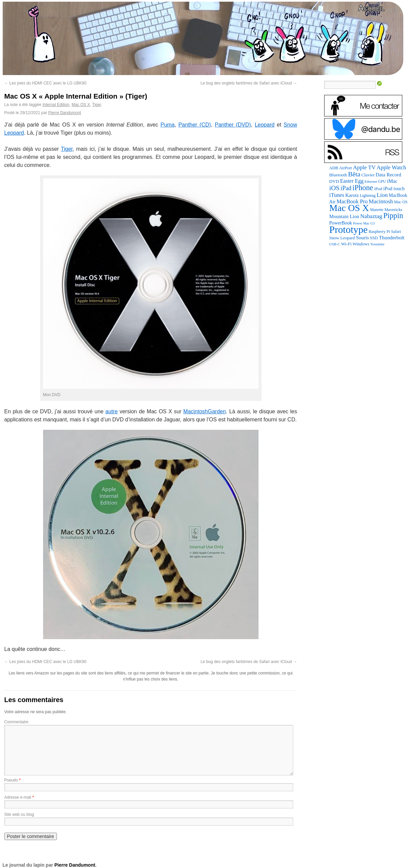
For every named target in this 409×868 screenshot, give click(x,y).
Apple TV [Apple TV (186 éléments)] (364, 167)
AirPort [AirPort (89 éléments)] (346, 168)
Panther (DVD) (233, 125)
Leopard (265, 125)
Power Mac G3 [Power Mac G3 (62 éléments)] (364, 223)
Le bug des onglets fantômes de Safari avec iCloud (249, 83)
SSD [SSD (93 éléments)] (374, 238)
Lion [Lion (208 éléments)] (382, 195)
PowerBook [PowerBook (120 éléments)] (341, 223)
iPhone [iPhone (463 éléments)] (363, 188)
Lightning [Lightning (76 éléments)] (368, 196)
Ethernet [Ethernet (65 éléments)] (371, 181)
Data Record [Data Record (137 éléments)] (388, 175)
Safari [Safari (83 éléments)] (396, 232)
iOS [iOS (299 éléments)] (334, 188)
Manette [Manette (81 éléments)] (377, 210)
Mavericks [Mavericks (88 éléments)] (393, 210)
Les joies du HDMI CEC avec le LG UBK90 (45, 83)
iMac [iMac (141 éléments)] (392, 181)
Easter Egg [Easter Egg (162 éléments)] (352, 181)
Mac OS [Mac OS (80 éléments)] (401, 202)
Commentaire (16, 722)
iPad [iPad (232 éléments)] (346, 188)
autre (111, 411)
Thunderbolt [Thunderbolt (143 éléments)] (391, 237)
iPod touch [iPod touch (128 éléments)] (394, 188)
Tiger (97, 105)
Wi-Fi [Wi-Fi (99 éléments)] (346, 244)
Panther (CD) (195, 125)
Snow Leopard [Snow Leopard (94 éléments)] (342, 238)
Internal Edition (56, 105)
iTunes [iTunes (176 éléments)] (337, 195)
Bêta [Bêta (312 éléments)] (354, 174)
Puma (168, 125)
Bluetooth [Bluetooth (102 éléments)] (338, 175)
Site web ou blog (19, 814)
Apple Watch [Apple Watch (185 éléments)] (391, 167)
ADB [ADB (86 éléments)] (334, 168)
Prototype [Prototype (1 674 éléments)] (348, 230)
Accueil (371, 8)
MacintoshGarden (205, 411)
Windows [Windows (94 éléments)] (361, 244)
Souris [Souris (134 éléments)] (362, 238)
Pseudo (11, 780)
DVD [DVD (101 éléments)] (334, 181)
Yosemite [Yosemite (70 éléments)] (377, 244)
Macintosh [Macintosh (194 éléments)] (381, 201)
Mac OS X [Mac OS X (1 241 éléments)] (349, 208)
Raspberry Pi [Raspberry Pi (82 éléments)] (379, 232)
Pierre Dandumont (64, 113)
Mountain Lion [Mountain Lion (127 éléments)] (344, 216)
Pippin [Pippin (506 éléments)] (393, 216)
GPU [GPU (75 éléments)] (382, 182)
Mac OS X (81, 105)
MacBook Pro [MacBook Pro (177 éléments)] (352, 201)
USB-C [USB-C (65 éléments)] (335, 244)
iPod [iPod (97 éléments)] (378, 189)
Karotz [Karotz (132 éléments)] (352, 195)
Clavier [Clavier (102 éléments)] (368, 175)
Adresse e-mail (18, 797)
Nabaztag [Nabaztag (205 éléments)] (371, 216)
